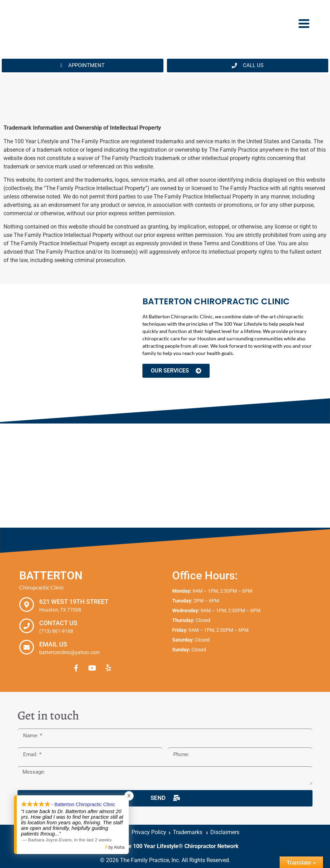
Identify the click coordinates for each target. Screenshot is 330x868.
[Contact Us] (27, 626)
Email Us (53, 644)
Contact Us (58, 623)
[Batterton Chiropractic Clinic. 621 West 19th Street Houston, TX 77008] (165, 476)
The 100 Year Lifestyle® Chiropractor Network (180, 846)
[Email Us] (27, 647)
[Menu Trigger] (304, 23)
